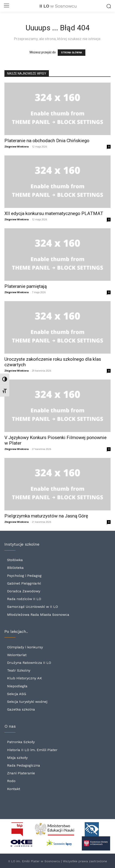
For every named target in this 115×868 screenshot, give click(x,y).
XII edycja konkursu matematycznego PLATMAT (54, 213)
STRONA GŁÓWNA (72, 53)
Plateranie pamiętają (26, 286)
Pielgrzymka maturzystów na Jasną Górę (46, 516)
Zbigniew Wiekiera (17, 146)
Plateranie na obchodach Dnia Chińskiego (47, 141)
